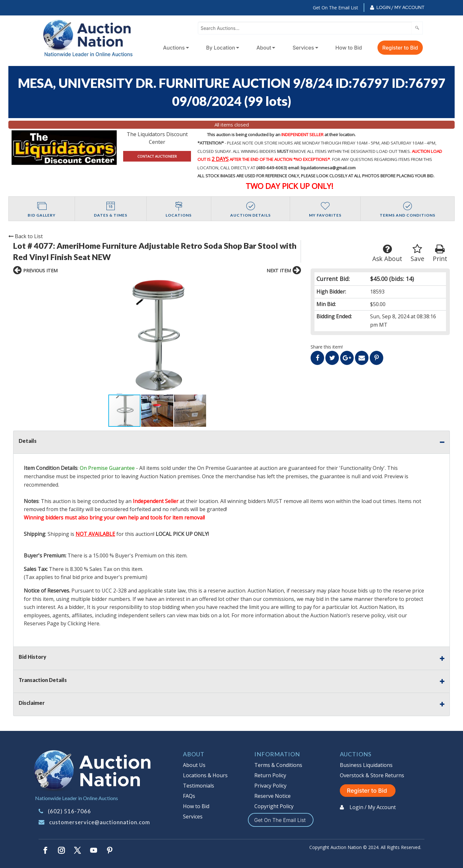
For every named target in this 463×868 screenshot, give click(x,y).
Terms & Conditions (278, 765)
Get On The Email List (336, 8)
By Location (221, 48)
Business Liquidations (366, 765)
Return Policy (270, 775)
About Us (194, 765)
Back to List (26, 236)
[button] (77, 336)
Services (303, 48)
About (264, 48)
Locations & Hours (205, 775)
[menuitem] (175, 48)
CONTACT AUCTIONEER (157, 156)
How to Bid (349, 48)
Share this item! (327, 347)
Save (418, 253)
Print (440, 253)
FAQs (189, 796)
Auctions (174, 48)
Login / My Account (400, 7)
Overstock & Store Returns (372, 775)
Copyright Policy (274, 806)
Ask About (387, 253)
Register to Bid (400, 48)
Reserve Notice (272, 796)
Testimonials (199, 786)
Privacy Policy (270, 786)
